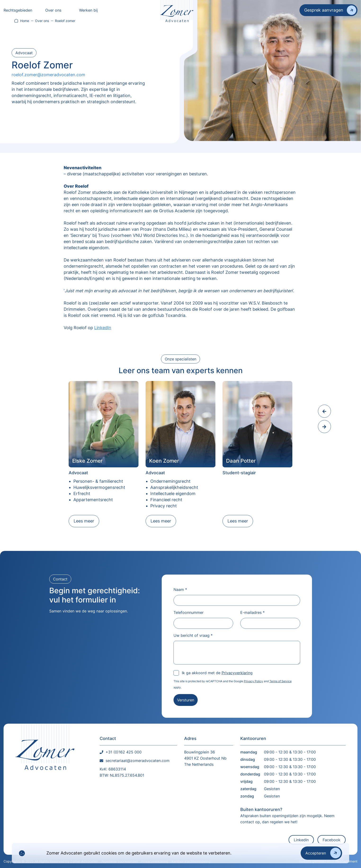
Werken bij (88, 10)
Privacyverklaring (237, 673)
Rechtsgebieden (18, 10)
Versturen (186, 700)
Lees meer (84, 521)
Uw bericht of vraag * (193, 635)
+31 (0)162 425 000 (124, 752)
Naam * (180, 589)
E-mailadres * (252, 612)
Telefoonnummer (189, 612)
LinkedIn (103, 328)
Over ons (53, 10)
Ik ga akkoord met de (217, 673)
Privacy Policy (253, 681)
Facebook (332, 840)
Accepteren (316, 853)
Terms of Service (281, 681)
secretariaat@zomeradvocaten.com (138, 761)
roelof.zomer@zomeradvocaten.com (48, 75)
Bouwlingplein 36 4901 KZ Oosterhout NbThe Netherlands (205, 758)
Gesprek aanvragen (324, 10)
